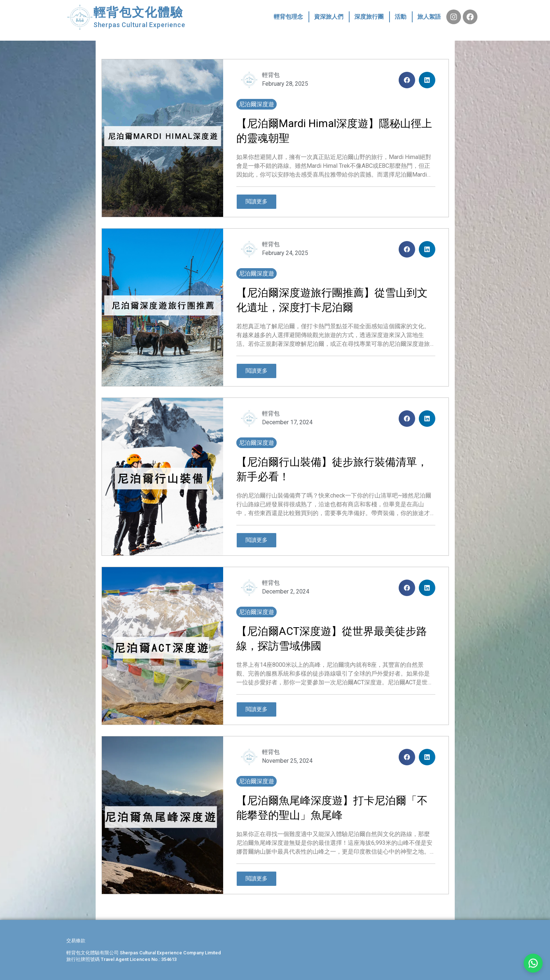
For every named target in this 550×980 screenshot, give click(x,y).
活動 (400, 17)
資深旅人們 (329, 17)
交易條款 (76, 941)
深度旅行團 (369, 17)
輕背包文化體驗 (139, 12)
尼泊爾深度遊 (256, 104)
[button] (407, 80)
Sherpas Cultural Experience (139, 25)
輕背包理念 (288, 17)
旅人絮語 (429, 17)
